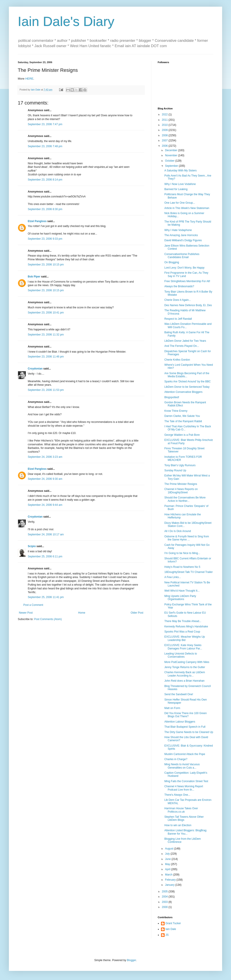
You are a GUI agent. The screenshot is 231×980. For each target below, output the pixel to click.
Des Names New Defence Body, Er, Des (188, 305)
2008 (165, 135)
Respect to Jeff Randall (178, 319)
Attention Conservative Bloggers (183, 392)
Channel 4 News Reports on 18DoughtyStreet (181, 491)
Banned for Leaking (176, 189)
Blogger (131, 960)
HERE (29, 79)
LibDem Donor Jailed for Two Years (185, 341)
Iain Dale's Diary (66, 21)
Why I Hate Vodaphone (178, 230)
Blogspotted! (172, 397)
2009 (165, 130)
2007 (165, 141)
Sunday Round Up (175, 470)
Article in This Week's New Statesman (187, 208)
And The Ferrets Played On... (182, 346)
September (172, 166)
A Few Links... (173, 577)
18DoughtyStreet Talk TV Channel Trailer (189, 572)
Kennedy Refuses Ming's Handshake (186, 627)
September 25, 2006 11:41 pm (46, 597)
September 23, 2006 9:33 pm (45, 239)
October (170, 161)
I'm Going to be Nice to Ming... (182, 553)
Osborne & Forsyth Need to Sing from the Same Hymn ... (187, 538)
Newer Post (26, 613)
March (169, 875)
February (171, 880)
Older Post (137, 613)
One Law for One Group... (180, 203)
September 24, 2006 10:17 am (46, 534)
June (168, 859)
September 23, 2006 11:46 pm (46, 357)
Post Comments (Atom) (48, 619)
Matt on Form (172, 708)
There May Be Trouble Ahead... (183, 621)
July (168, 854)
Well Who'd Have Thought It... (182, 591)
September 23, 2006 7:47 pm (45, 124)
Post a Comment (33, 605)
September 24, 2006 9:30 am (45, 479)
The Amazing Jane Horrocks (181, 235)
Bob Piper (34, 277)
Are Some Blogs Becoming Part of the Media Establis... (187, 375)
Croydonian (35, 369)
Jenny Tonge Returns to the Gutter (185, 667)
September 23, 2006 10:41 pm (46, 313)
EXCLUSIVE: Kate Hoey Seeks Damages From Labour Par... (183, 647)
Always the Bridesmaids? (179, 286)
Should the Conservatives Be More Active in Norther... (185, 499)
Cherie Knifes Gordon (177, 360)
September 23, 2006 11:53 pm (46, 390)
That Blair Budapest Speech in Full (185, 727)
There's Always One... (177, 795)
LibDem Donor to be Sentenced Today (187, 387)
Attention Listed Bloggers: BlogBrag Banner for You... (185, 832)
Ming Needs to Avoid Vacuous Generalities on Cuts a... (182, 766)
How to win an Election (178, 825)
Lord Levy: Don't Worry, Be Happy (184, 268)
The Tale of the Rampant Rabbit (183, 421)
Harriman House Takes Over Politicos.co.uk (181, 810)
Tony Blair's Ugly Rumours (180, 465)
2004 (165, 897)
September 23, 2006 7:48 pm (45, 146)
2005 (165, 892)
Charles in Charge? (176, 759)
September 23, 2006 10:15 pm (46, 265)
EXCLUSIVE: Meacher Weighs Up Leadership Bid (185, 638)
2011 (165, 120)
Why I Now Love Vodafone (180, 184)
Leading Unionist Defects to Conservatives (181, 655)
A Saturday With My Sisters (180, 171)
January (170, 885)
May (168, 864)
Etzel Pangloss (37, 221)
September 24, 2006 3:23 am (45, 457)
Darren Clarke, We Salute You (182, 416)
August (170, 849)
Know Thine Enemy (176, 411)
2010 (165, 125)
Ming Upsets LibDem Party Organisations (180, 598)
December (172, 150)
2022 (165, 114)
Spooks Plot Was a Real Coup (182, 632)
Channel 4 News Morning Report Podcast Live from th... (184, 788)
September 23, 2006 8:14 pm (45, 180)
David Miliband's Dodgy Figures (183, 240)
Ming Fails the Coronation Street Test (186, 781)
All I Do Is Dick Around (178, 531)
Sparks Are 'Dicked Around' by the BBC (188, 382)
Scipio (32, 546)
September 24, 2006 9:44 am (45, 505)
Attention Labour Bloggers (180, 722)
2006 (165, 146)
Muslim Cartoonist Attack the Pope (185, 754)
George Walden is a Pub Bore (182, 435)
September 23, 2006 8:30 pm (45, 209)
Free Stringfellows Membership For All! (187, 281)
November (172, 155)
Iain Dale (171, 929)
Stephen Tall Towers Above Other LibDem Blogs (184, 818)
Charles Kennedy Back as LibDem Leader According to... (185, 674)
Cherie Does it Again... (178, 300)
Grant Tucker (173, 923)
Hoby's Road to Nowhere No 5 (182, 567)
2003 (165, 902)
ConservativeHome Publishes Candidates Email (182, 256)
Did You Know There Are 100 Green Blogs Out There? (186, 715)
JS (167, 935)
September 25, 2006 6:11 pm (45, 556)
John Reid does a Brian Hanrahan (184, 681)
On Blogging (172, 262)
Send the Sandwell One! (179, 694)
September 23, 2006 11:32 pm (46, 335)
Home (82, 613)
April (168, 869)
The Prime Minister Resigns (181, 484)
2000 (165, 907)
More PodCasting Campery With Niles (187, 662)
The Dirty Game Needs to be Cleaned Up (189, 732)
